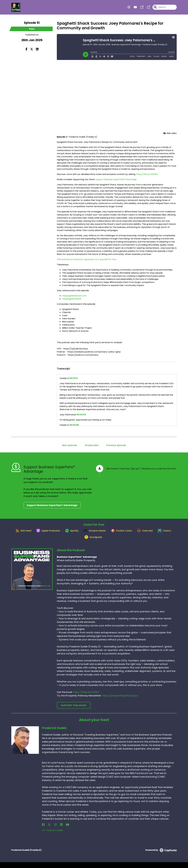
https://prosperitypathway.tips (120, 701)
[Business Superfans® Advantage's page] (140, 9)
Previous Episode (116, 445)
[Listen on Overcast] (158, 533)
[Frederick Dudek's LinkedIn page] (53, 831)
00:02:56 (74, 425)
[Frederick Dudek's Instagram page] (50, 831)
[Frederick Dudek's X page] (46, 831)
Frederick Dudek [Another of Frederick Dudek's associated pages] (52, 836)
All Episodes (92, 445)
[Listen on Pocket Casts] (133, 533)
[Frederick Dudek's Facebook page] (43, 831)
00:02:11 (74, 378)
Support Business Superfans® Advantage (116, 179)
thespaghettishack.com (74, 296)
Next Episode (69, 445)
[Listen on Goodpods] (103, 543)
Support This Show (74, 711)
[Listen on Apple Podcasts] (54, 533)
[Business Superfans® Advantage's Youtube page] (134, 9)
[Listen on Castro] (80, 543)
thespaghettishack (72, 299)
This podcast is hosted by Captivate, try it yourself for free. (87, 259)
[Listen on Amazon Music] (104, 533)
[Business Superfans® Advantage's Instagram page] (129, 9)
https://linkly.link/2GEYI (86, 698)
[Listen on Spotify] (79, 533)
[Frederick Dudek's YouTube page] (56, 831)
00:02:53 (81, 415)
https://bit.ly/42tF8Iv (147, 174)
